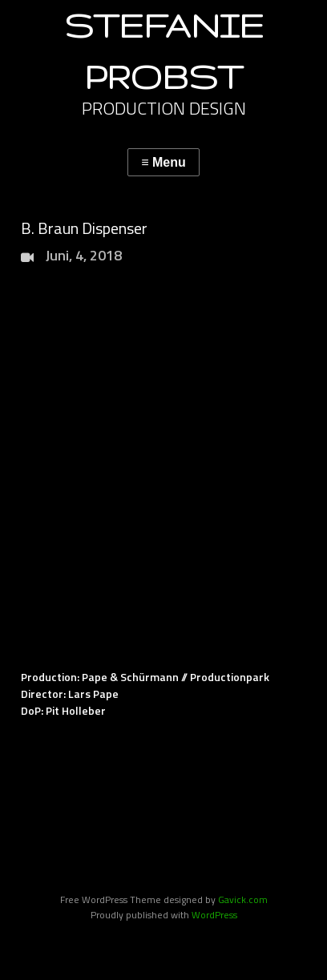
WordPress (214, 915)
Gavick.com (243, 899)
